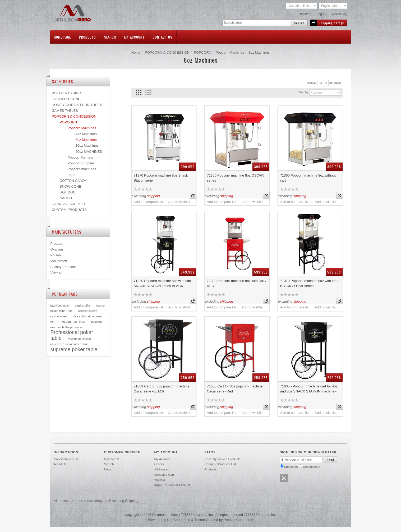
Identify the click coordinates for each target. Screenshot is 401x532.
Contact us (163, 37)
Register (305, 14)
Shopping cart (164, 475)
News (108, 469)
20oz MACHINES (89, 152)
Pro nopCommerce (238, 520)
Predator (57, 244)
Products (87, 37)
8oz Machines (86, 140)
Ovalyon (57, 249)
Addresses (162, 469)
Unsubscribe (312, 467)
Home (136, 52)
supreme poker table (74, 349)
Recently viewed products (223, 459)
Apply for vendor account (172, 485)
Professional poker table (72, 335)
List (148, 92)
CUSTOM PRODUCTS (69, 210)
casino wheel (59, 316)
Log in (321, 14)
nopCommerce (179, 520)
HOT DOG (68, 192)
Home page (62, 37)
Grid (139, 92)
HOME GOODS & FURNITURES (77, 105)
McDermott (59, 261)
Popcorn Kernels (80, 157)
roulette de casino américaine (70, 344)
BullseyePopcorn (63, 267)
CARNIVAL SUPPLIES (69, 204)
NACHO (66, 198)
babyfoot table (60, 306)
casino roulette (88, 311)
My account (134, 37)
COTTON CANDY (73, 181)
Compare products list (220, 464)
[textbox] (257, 23)
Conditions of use (66, 459)
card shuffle (83, 306)
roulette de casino (79, 339)
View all (56, 272)
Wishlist (160, 480)
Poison (56, 255)
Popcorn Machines (230, 52)
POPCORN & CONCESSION (167, 52)
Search (110, 37)
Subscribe (291, 467)
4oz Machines (86, 134)
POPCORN (203, 52)
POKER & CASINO (66, 93)
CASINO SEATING (66, 99)
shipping (153, 196)
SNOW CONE (71, 186)
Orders (159, 464)
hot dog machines (73, 321)
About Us (60, 464)
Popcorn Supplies (81, 163)
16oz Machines (87, 145)
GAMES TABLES (65, 111)
